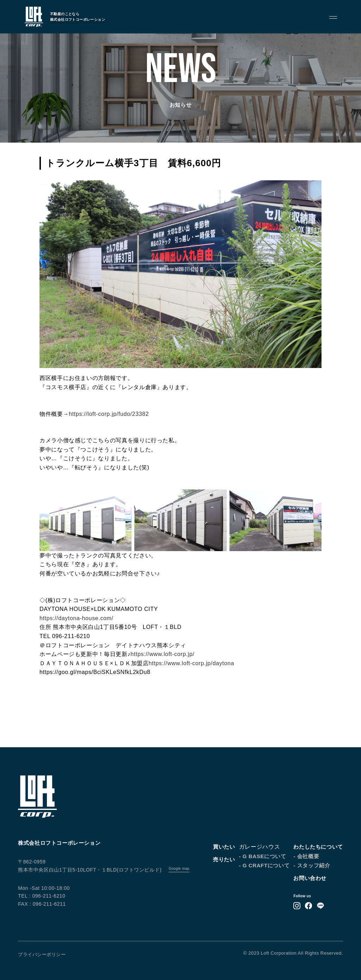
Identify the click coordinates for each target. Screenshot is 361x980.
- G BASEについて (263, 856)
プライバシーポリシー (42, 954)
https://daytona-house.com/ (77, 618)
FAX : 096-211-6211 (42, 904)
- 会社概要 (306, 856)
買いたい (224, 847)
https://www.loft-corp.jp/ (162, 654)
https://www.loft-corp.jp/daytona (192, 663)
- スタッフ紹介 (312, 865)
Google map (179, 869)
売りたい (224, 859)
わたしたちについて (318, 847)
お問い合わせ (310, 878)
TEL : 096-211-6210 (42, 896)
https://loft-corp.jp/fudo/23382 (109, 414)
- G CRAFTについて (264, 865)
